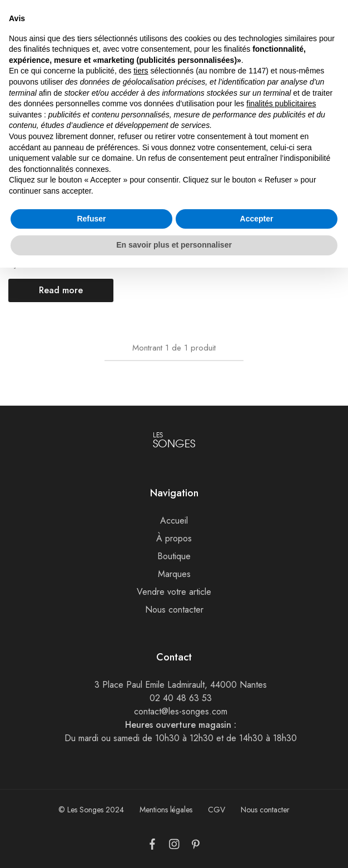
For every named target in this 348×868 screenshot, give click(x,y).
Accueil (20, 74)
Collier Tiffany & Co (44, 251)
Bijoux (18, 264)
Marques (174, 574)
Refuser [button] (91, 819)
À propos (174, 538)
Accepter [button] (257, 819)
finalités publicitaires (281, 704)
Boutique (174, 556)
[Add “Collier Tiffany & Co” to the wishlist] (98, 139)
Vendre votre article (174, 592)
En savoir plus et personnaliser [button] (174, 845)
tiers (141, 672)
